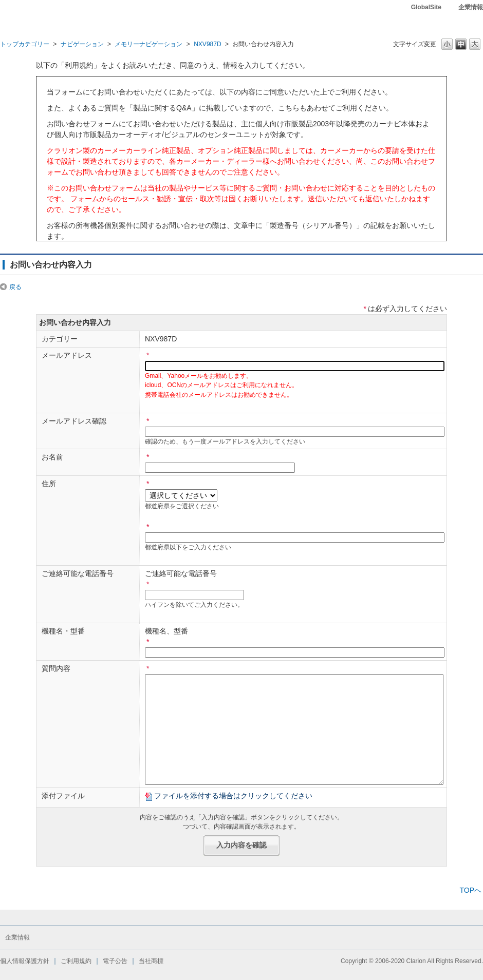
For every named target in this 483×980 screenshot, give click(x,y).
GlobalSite (426, 7)
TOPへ (470, 890)
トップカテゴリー (25, 44)
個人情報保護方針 (25, 961)
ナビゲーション (82, 44)
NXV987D (208, 44)
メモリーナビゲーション (148, 44)
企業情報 (471, 7)
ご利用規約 (76, 961)
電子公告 (115, 961)
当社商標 (151, 961)
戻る (15, 287)
